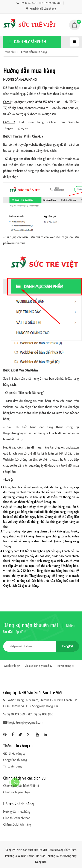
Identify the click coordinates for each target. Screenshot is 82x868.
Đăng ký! (67, 646)
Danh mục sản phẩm (27, 42)
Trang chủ (9, 52)
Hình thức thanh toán (17, 818)
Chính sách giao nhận (17, 792)
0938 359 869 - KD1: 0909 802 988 (39, 3)
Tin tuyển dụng (13, 766)
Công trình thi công (15, 760)
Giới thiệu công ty (14, 753)
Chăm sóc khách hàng (17, 824)
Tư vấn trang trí (66, 666)
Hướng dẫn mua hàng (17, 812)
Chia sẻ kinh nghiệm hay (39, 666)
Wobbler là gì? (12, 666)
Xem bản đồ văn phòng (41, 9)
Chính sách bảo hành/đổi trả (21, 786)
